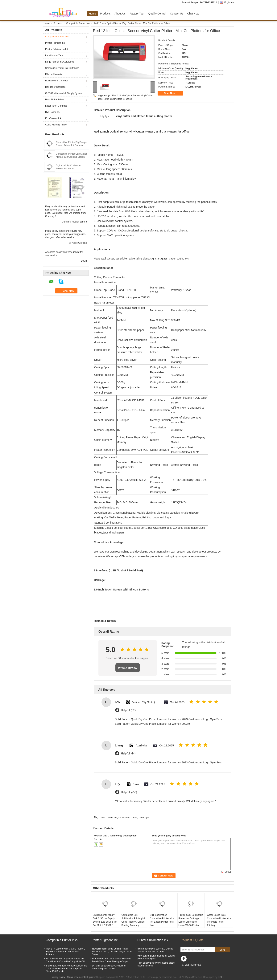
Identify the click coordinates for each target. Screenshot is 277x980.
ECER (221, 977)
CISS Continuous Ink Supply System (64, 93)
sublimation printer (128, 818)
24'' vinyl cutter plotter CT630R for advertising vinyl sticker (109, 967)
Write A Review (128, 668)
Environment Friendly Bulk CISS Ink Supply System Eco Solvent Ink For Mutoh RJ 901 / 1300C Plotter (105, 922)
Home (92, 14)
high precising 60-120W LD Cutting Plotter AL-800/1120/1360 (155, 950)
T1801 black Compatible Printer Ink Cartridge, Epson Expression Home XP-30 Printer (191, 920)
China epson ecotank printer (81, 977)
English (229, 2)
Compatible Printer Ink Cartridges (62, 68)
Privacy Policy (58, 977)
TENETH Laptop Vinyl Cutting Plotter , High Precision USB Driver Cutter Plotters (65, 952)
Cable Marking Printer (56, 125)
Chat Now (193, 14)
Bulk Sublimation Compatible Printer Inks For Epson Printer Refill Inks (162, 920)
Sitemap (196, 965)
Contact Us (177, 14)
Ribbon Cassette (54, 74)
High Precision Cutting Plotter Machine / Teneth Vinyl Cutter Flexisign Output (112, 960)
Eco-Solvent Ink (53, 118)
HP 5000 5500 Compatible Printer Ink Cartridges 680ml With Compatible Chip (66, 960)
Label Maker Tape (54, 55)
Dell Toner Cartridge (55, 87)
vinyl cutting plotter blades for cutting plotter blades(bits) (156, 957)
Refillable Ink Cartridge (57, 81)
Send (222, 950)
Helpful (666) (129, 792)
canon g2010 (145, 818)
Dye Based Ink (53, 112)
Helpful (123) (129, 710)
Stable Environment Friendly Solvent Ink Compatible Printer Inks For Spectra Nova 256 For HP (66, 969)
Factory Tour (137, 14)
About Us (120, 14)
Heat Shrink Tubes (55, 100)
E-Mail (186, 965)
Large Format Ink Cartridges (60, 62)
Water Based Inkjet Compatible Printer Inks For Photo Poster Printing (219, 920)
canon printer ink (108, 818)
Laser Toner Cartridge (56, 106)
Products (105, 14)
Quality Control (157, 14)
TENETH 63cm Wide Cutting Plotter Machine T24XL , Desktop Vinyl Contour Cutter (112, 952)
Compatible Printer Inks (78, 23)
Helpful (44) (128, 754)
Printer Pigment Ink (55, 43)
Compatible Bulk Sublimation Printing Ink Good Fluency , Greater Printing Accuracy (133, 920)
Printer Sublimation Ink (57, 49)
